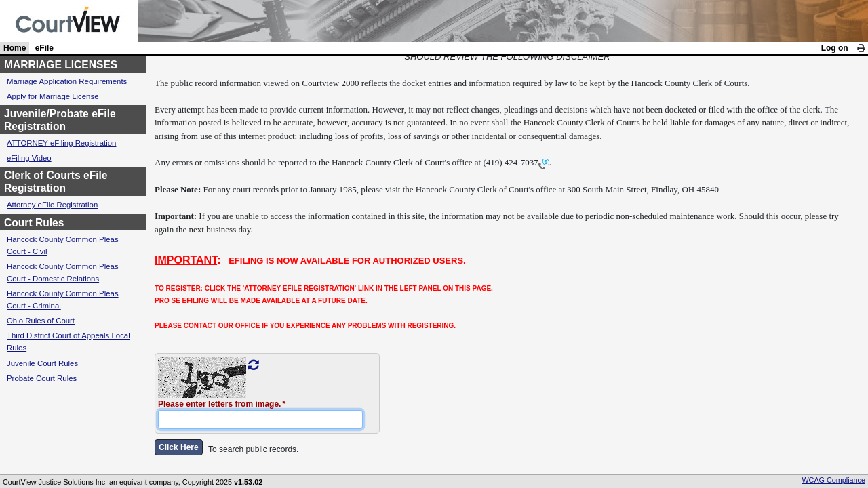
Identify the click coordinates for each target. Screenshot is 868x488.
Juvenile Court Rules (42, 363)
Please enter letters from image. (219, 404)
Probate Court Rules (42, 378)
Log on (835, 48)
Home (15, 48)
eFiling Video (29, 158)
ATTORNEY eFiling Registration (61, 143)
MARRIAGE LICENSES (61, 65)
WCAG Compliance (833, 480)
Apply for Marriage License (53, 96)
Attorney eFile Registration (52, 205)
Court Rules (34, 223)
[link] (861, 48)
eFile (44, 48)
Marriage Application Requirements (67, 81)
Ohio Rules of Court (41, 321)
